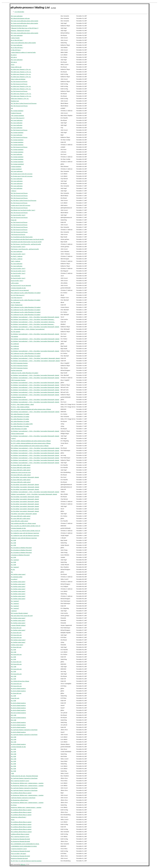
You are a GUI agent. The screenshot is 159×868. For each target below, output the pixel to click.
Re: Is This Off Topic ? (17, 40)
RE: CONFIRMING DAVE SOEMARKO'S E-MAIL (25, 844)
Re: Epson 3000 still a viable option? (21, 465)
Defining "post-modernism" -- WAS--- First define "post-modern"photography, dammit (34, 494)
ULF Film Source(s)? (17, 298)
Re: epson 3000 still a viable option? (21, 518)
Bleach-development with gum (19, 26)
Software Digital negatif (17, 433)
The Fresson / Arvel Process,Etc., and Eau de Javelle (25, 249)
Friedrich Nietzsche (16, 113)
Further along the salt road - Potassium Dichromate (25, 776)
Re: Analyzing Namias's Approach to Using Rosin (24, 730)
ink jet (13, 64)
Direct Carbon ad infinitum (18, 79)
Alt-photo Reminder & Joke (18, 288)
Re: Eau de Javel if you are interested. (21, 285)
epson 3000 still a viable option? (20, 521)
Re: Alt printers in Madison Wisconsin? (21, 548)
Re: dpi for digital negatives (18, 688)
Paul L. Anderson (16, 261)
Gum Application (16, 276)
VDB (12, 773)
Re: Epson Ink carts (16, 628)
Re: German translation (17, 111)
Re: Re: (13, 569)
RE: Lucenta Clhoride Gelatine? (20, 613)
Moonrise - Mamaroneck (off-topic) (20, 30)
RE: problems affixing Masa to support (21, 832)
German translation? (16, 169)
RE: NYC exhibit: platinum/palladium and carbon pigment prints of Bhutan (31, 409)
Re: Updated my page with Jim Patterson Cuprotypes (25, 533)
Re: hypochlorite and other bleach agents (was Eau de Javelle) (27, 239)
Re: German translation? (17, 164)
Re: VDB (14, 540)
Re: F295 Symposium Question (19, 363)
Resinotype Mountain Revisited (19, 858)
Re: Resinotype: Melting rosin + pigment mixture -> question (27, 783)
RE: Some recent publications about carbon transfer (25, 21)
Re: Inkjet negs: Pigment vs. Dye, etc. (21, 69)
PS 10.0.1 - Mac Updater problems (20, 407)
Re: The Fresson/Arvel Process (19, 81)
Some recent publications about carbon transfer (23, 43)
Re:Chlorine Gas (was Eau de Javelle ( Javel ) (23, 210)
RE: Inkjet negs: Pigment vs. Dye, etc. (21, 72)
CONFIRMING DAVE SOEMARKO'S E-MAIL (24, 846)
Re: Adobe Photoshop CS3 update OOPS (22, 424)
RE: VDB (14, 652)
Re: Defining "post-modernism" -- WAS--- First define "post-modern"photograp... (33, 324)
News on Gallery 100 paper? (19, 853)
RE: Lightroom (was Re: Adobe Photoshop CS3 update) (26, 293)
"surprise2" (14, 611)
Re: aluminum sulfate (17, 577)
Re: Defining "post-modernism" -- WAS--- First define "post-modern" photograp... (33, 322)
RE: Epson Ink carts (16, 635)
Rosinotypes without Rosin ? (19, 817)
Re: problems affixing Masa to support (21, 793)
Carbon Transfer (15, 38)
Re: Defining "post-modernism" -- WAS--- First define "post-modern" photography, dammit (35, 358)
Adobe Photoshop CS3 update (19, 429)
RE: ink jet (14, 57)
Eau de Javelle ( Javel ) (17, 281)
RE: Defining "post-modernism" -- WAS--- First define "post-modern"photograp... (33, 319)
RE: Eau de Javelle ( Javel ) (18, 271)
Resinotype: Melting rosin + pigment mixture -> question (26, 807)
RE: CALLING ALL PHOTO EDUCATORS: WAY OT (26, 526)
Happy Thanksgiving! (17, 305)
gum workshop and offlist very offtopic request (23, 523)
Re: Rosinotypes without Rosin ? (20, 800)
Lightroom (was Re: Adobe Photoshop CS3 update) (25, 373)
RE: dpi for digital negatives (19, 713)
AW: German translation (17, 115)
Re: (12, 572)
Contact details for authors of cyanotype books (23, 52)
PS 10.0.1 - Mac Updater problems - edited (22, 404)
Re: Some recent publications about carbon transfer (25, 23)
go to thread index (19, 12)
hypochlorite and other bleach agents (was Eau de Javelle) (26, 242)
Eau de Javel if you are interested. (20, 290)
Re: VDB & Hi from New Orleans (20, 681)
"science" (14, 438)
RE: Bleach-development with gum (20, 18)
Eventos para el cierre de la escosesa (21, 205)
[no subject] (14, 579)
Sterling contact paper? (17, 645)
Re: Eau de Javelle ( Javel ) (18, 215)
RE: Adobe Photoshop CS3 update (20, 414)
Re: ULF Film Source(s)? (18, 118)
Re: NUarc (14, 805)
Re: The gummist (16, 302)
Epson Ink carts (15, 698)
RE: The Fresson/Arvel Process (19, 106)
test (12, 108)
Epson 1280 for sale (16, 67)
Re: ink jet (14, 55)
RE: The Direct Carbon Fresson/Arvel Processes (24, 103)
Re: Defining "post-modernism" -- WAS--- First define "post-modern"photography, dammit (35, 317)
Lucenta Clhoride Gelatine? (18, 625)
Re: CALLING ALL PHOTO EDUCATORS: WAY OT (26, 531)
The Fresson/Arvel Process (18, 234)
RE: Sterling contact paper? (18, 574)
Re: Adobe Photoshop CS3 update (20, 419)
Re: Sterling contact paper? (18, 582)
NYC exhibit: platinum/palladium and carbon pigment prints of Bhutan (30, 446)
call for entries (15, 283)
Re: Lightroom (15, 344)
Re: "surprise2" (15, 560)
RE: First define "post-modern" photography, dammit (25, 487)
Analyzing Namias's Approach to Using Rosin (23, 798)
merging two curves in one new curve (21, 472)
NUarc (13, 819)
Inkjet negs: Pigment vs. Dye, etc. (20, 98)
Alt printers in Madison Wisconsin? (20, 555)
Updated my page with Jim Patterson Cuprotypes (24, 538)
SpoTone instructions (17, 370)
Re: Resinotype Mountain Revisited (20, 839)
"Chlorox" (14, 191)
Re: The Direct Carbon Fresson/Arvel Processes (24, 200)
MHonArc (23, 864)
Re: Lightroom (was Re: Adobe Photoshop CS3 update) (26, 300)
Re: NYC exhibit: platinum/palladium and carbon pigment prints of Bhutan (31, 441)
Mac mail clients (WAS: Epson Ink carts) (22, 616)
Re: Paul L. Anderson (17, 256)
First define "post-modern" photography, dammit (24, 514)
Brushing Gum (15, 101)
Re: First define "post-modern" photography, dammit (25, 477)
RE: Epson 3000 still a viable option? (21, 475)
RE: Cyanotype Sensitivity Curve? (20, 781)
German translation (16, 166)
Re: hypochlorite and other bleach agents (22, 237)
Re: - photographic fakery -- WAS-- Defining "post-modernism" (28, 329)
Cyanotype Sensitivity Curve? (19, 849)
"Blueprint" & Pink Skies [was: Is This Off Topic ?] (25, 28)
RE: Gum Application (17, 16)
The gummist (15, 336)
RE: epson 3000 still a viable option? (21, 516)
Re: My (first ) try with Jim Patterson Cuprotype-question (26, 861)
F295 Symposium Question (18, 380)
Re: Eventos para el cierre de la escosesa (22, 174)
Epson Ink (14, 220)
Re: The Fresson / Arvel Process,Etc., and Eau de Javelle (26, 244)
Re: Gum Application (17, 45)
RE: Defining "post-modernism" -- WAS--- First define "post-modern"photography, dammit (35, 339)
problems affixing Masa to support (20, 834)
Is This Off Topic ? (16, 50)
